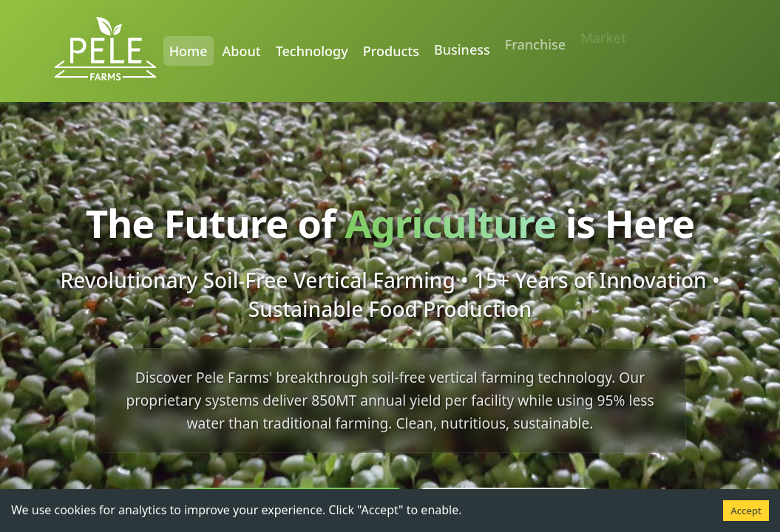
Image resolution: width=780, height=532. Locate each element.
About (242, 50)
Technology (312, 50)
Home (189, 50)
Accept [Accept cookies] (746, 511)
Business (462, 43)
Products (391, 48)
